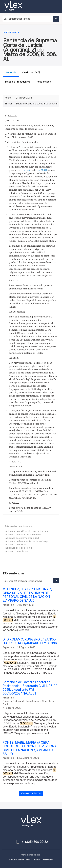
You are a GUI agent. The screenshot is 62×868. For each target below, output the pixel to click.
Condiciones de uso (31, 855)
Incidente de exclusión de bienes (23, 535)
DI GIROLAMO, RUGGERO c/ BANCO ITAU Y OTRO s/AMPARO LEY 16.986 (30, 641)
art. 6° (27, 170)
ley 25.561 (42, 170)
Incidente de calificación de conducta (25, 531)
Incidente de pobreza (17, 551)
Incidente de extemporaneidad (22, 538)
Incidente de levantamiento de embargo (27, 541)
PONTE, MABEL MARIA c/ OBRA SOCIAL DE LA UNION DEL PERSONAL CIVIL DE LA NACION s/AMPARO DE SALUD (30, 748)
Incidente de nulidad (16, 544)
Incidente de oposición (17, 548)
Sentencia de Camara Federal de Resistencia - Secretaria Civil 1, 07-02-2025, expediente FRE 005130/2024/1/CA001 (31, 688)
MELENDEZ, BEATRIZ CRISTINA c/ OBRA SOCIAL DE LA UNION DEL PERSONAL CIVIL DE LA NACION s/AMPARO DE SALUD (28, 595)
